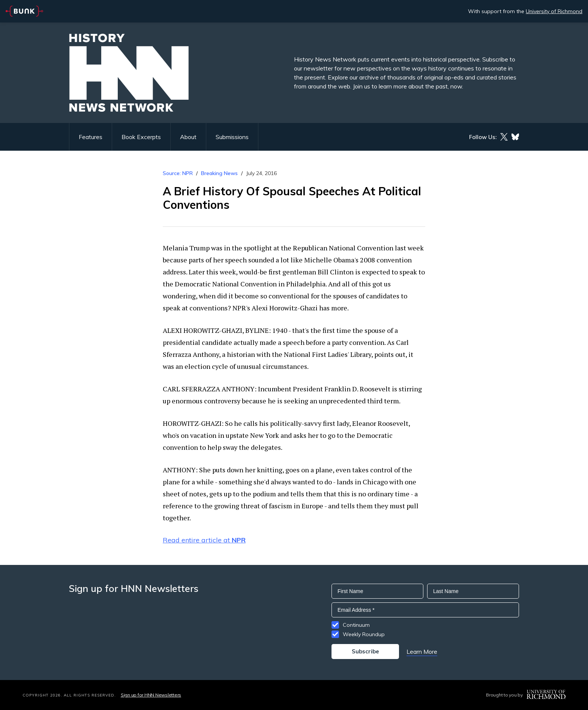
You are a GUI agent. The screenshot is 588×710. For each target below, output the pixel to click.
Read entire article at (204, 540)
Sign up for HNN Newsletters (151, 695)
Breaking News (219, 173)
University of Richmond (554, 11)
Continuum (356, 625)
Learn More (422, 652)
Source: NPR (178, 173)
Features (91, 137)
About (188, 137)
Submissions (232, 137)
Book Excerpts (141, 137)
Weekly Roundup (364, 634)
